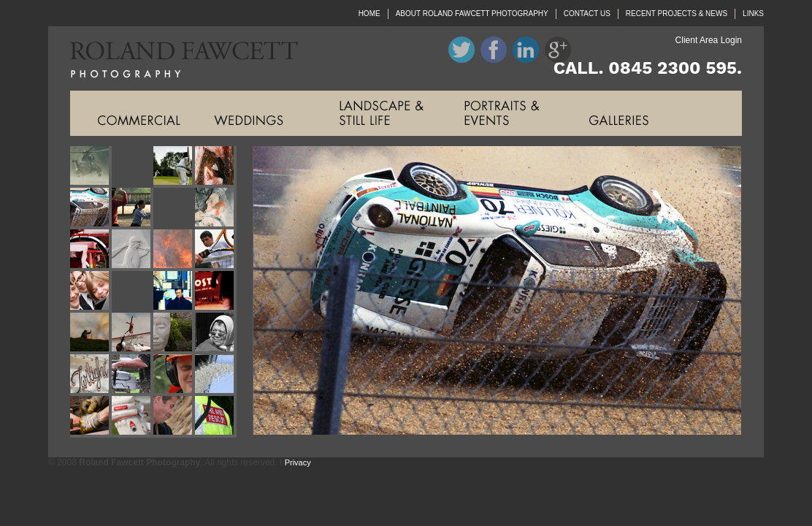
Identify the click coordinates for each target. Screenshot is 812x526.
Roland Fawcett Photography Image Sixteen (216, 292)
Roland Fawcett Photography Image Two (133, 167)
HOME (369, 14)
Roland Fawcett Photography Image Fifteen (174, 292)
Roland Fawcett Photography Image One (91, 167)
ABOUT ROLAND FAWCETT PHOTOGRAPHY (472, 14)
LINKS (753, 14)
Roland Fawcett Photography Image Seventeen (91, 333)
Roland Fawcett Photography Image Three (174, 167)
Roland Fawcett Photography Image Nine (91, 250)
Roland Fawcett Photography (173, 58)
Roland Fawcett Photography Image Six (133, 209)
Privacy (298, 462)
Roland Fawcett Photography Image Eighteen (133, 333)
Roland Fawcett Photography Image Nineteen (174, 333)
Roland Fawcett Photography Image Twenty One (91, 375)
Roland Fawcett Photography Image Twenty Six (133, 417)
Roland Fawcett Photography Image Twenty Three (174, 375)
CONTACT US (587, 14)
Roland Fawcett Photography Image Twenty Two (133, 375)
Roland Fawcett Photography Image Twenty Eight (216, 417)
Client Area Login (709, 40)
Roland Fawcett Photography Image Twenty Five (91, 417)
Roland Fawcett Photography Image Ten (133, 250)
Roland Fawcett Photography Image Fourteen (133, 292)
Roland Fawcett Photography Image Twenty (216, 333)
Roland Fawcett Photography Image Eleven (174, 250)
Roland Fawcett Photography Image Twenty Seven (174, 417)
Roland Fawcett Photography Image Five (91, 209)
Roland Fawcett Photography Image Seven (174, 209)
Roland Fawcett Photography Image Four (216, 167)
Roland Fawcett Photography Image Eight (216, 209)
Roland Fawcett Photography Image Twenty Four (216, 375)
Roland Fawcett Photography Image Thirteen (91, 292)
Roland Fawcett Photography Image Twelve (216, 250)
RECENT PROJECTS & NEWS (677, 14)
